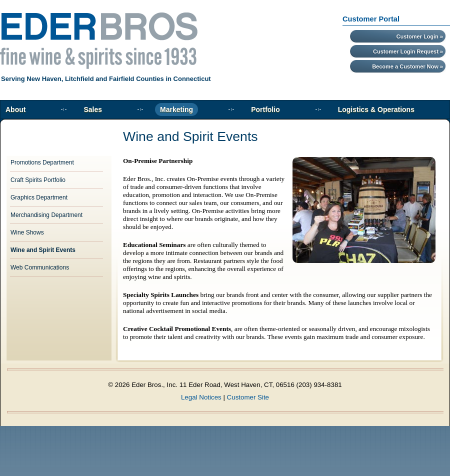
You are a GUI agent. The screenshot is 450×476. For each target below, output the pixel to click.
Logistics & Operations (376, 109)
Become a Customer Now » (407, 66)
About (15, 109)
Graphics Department (39, 197)
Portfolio (265, 109)
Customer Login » (419, 36)
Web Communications (40, 267)
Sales (93, 109)
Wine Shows (27, 232)
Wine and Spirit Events (43, 250)
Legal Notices (201, 397)
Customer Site (248, 397)
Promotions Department (42, 162)
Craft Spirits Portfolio (38, 180)
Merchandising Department (46, 215)
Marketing (176, 109)
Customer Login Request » (408, 51)
